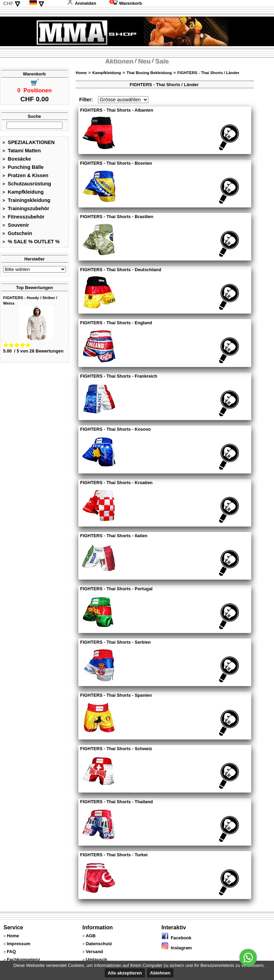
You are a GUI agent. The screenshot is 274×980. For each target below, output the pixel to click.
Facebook (177, 938)
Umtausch (96, 959)
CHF (8, 3)
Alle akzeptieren (125, 973)
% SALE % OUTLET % (31, 242)
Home (81, 73)
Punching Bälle (23, 167)
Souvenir (16, 225)
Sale (162, 61)
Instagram (177, 948)
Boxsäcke (17, 159)
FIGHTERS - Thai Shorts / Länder (208, 73)
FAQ (11, 952)
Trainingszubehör (26, 208)
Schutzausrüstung (27, 184)
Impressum (19, 944)
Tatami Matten (22, 151)
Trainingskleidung (26, 200)
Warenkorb (126, 3)
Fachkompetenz (24, 959)
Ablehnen (160, 973)
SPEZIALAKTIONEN (29, 142)
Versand (94, 952)
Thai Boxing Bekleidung (149, 73)
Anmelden (82, 3)
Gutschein (17, 233)
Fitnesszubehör (23, 217)
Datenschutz (99, 944)
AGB (90, 936)
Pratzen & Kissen (25, 175)
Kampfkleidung (23, 192)
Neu (144, 61)
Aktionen (119, 61)
